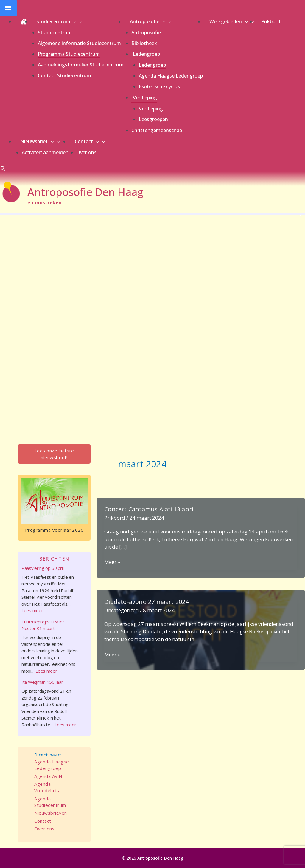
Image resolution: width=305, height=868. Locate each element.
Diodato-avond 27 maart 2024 (146, 602)
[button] (3, 168)
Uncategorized (122, 610)
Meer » (112, 562)
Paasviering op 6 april (42, 568)
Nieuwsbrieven (51, 813)
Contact (43, 821)
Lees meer (32, 610)
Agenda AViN (48, 776)
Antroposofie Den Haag (85, 192)
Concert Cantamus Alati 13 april (150, 509)
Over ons (44, 829)
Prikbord (115, 518)
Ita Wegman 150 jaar (42, 682)
